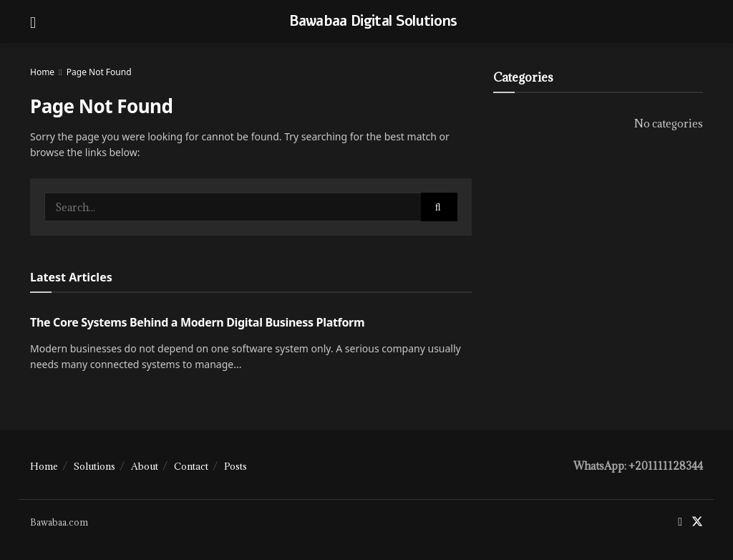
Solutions (94, 466)
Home (42, 72)
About (145, 466)
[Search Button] (439, 207)
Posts (236, 466)
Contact (191, 466)
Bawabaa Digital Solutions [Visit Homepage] (373, 21)
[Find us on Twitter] (697, 522)
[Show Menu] (33, 21)
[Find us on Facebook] (680, 522)
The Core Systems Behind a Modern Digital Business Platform (197, 322)
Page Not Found (99, 72)
